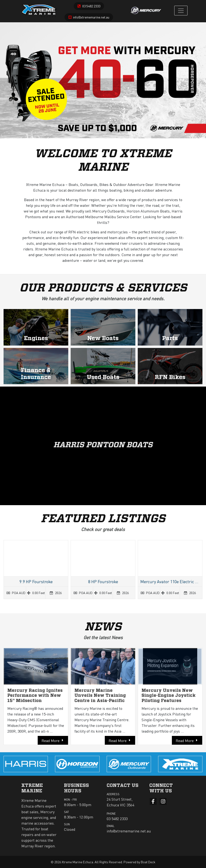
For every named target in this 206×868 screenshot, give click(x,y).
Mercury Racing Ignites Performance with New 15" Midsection (35, 696)
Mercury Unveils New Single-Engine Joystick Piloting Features (169, 696)
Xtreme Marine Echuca (77, 862)
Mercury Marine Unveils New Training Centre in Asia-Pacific (100, 696)
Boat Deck (148, 862)
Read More (50, 741)
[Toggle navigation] (181, 11)
